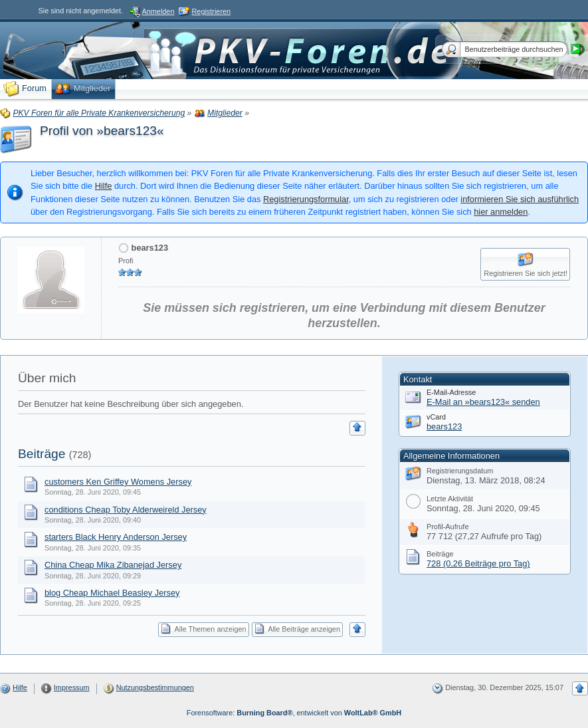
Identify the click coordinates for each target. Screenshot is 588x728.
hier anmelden (501, 212)
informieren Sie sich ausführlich (520, 199)
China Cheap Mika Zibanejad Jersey (113, 565)
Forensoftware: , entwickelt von (294, 713)
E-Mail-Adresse (451, 392)
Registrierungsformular (306, 199)
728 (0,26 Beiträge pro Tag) (478, 563)
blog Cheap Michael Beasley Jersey (112, 593)
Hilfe (104, 186)
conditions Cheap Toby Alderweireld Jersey (126, 510)
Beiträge (42, 454)
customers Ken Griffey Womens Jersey (118, 482)
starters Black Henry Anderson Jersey (116, 537)
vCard (436, 417)
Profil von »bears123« (102, 131)
